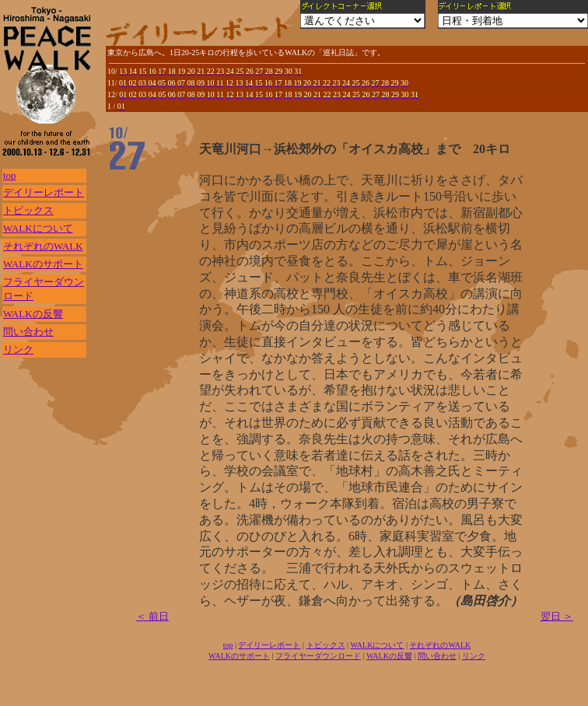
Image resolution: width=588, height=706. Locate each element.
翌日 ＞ (557, 616)
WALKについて (38, 228)
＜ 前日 (152, 616)
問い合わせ (28, 332)
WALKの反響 (33, 314)
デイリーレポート (44, 192)
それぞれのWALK (43, 246)
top (10, 175)
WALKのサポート (43, 264)
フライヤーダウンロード (318, 656)
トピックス (28, 210)
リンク (18, 350)
